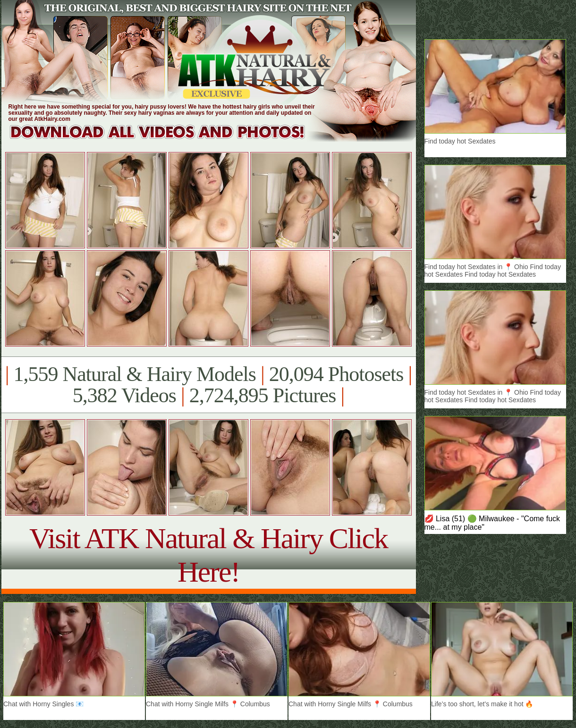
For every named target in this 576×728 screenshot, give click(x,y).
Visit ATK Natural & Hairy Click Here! (208, 555)
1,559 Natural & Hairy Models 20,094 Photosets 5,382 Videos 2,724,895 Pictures (208, 385)
